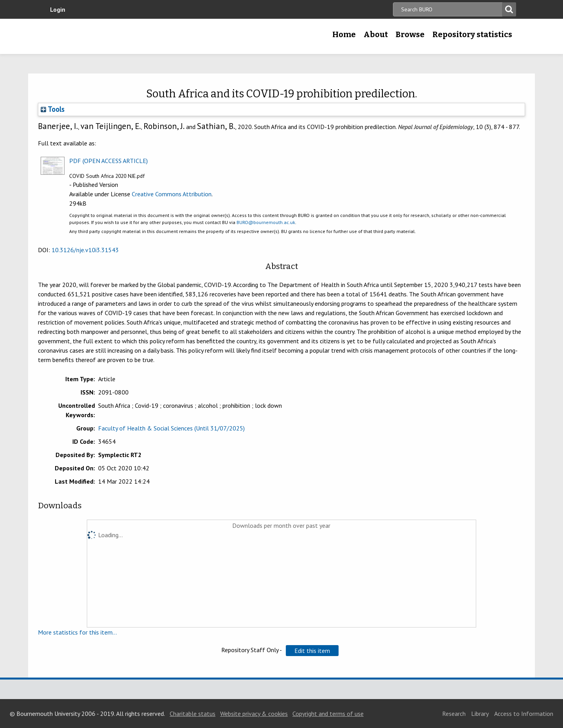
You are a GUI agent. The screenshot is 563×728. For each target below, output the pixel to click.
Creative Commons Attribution (172, 194)
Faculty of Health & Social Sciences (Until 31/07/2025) (171, 428)
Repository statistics (472, 34)
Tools (53, 109)
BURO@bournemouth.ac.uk (266, 222)
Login (58, 9)
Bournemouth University (102, 36)
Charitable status (193, 714)
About (376, 34)
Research (454, 714)
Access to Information (524, 714)
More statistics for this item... (77, 632)
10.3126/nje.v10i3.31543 (85, 250)
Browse (410, 34)
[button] (312, 651)
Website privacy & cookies (254, 714)
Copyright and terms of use (328, 714)
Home (344, 34)
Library (480, 714)
